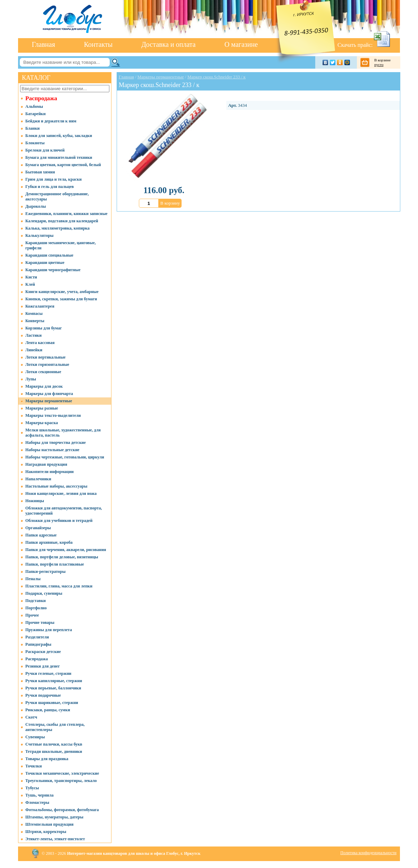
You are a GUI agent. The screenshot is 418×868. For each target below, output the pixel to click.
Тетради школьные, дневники (54, 751)
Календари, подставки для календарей (62, 221)
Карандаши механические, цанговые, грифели (61, 245)
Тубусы (32, 788)
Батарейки (35, 114)
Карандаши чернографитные (53, 270)
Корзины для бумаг (44, 328)
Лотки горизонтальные (47, 364)
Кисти (31, 277)
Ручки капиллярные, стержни (54, 681)
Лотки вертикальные (45, 357)
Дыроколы (36, 206)
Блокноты (35, 143)
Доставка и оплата (168, 44)
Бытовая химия (40, 172)
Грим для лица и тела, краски (53, 179)
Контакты (98, 44)
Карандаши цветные (45, 263)
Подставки (36, 601)
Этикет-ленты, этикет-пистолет (55, 839)
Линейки (34, 350)
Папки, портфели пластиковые (55, 564)
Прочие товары (40, 622)
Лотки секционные (43, 372)
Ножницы (35, 501)
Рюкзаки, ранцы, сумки (48, 710)
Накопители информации (49, 472)
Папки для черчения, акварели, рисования (66, 550)
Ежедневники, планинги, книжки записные (66, 214)
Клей (30, 284)
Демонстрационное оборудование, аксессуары (57, 196)
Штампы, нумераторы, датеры (54, 817)
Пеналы (33, 579)
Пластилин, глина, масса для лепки (59, 586)
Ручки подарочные (43, 695)
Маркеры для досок (44, 386)
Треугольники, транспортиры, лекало (61, 781)
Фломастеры (37, 802)
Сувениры (35, 737)
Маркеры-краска (42, 423)
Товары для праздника (47, 759)
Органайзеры (38, 528)
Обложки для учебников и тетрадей (59, 521)
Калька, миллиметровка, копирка (57, 228)
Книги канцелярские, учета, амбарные (62, 292)
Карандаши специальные (49, 255)
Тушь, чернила (39, 795)
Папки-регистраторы (45, 571)
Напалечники (38, 479)
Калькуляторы (39, 235)
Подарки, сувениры (44, 593)
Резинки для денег (43, 666)
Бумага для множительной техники (59, 157)
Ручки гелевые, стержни (48, 673)
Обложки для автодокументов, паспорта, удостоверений (64, 511)
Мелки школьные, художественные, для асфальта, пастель (63, 433)
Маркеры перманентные (49, 401)
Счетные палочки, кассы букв (54, 744)
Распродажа (41, 98)
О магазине (241, 44)
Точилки (34, 766)
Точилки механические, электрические (62, 773)
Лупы (31, 379)
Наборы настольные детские (52, 450)
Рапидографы (38, 644)
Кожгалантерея (40, 306)
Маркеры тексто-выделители (53, 415)
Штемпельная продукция (49, 824)
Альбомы (34, 106)
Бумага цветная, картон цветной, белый (63, 165)
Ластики (34, 335)
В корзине (386, 62)
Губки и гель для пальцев (50, 187)
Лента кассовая (40, 343)
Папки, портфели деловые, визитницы (62, 557)
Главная (44, 44)
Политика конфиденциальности (368, 853)
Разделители (37, 637)
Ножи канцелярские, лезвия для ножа (61, 493)
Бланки (32, 128)
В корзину (170, 203)
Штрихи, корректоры (46, 832)
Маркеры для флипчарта (49, 394)
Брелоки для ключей (45, 150)
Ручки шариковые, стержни (52, 703)
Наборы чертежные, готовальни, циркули (65, 457)
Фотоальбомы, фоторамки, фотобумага (62, 810)
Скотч (31, 717)
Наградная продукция (46, 464)
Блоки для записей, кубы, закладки (59, 136)
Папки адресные (41, 535)
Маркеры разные (42, 408)
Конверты (35, 321)
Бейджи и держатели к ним (51, 121)
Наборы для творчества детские (56, 442)
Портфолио (36, 608)
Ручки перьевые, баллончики (53, 688)
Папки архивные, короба (49, 542)
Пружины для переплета (49, 630)
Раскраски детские (43, 652)
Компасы (34, 313)
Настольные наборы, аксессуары (56, 486)
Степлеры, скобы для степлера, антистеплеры (55, 727)
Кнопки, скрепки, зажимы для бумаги (61, 299)
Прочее (32, 615)
